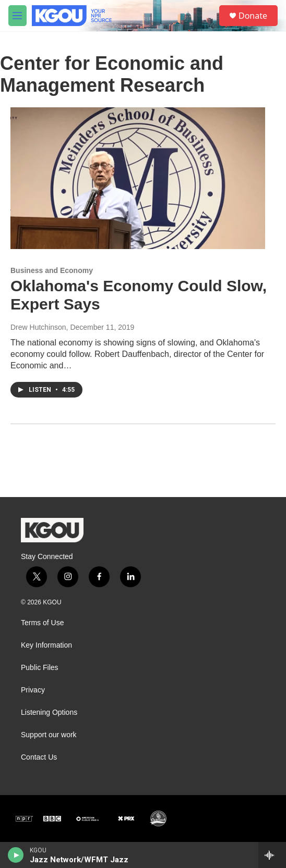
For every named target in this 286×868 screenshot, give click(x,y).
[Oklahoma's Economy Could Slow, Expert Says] (138, 178)
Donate (253, 16)
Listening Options (49, 712)
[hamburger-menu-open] (17, 16)
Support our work (49, 735)
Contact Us (39, 757)
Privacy (33, 690)
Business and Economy (52, 270)
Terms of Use (42, 623)
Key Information (46, 645)
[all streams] (272, 855)
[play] (16, 855)
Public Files (40, 668)
